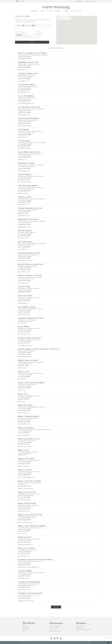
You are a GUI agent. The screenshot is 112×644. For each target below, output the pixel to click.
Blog (24, 631)
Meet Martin (26, 630)
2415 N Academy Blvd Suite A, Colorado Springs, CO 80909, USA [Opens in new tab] (35, 430)
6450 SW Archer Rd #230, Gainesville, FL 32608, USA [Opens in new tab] (31, 109)
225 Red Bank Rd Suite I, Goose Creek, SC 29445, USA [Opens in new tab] (31, 199)
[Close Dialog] (110, 643)
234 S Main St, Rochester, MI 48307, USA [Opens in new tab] (28, 255)
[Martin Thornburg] (56, 7)
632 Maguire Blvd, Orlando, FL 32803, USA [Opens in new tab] (29, 472)
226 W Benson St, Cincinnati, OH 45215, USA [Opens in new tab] (29, 340)
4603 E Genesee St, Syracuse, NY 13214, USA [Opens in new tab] (29, 539)
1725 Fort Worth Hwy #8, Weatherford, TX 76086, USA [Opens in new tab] (32, 221)
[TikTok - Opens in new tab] (61, 638)
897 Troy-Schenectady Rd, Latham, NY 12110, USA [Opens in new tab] (30, 561)
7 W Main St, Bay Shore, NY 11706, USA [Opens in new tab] (27, 517)
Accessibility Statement (55, 631)
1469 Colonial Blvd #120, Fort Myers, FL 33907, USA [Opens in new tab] (31, 573)
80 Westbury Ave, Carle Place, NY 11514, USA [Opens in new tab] (29, 494)
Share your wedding (54, 626)
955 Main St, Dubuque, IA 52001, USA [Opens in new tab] (27, 98)
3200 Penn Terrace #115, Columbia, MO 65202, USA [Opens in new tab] (31, 362)
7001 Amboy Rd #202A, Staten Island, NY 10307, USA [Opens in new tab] (31, 176)
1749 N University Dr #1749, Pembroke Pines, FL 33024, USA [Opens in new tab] (33, 55)
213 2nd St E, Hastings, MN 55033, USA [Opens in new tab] (28, 266)
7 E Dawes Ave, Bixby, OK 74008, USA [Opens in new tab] (27, 320)
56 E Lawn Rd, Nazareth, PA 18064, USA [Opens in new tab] (28, 550)
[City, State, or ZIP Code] (25, 35)
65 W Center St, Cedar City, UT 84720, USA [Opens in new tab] (29, 595)
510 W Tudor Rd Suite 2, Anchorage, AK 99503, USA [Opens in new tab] (31, 165)
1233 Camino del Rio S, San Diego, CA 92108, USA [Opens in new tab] (30, 373)
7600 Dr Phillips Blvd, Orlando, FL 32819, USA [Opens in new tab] (30, 483)
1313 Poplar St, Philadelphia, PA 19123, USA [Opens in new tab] (29, 298)
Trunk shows (26, 628)
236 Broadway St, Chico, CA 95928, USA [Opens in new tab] (28, 120)
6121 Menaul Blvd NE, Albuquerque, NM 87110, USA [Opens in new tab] (31, 188)
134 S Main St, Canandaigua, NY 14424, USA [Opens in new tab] (29, 396)
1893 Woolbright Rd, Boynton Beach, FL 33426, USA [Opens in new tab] (31, 407)
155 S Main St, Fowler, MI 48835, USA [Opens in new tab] (27, 232)
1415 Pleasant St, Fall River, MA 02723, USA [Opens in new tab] (29, 584)
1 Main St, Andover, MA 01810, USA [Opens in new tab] (27, 351)
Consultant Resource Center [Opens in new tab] (83, 630)
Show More (56, 607)
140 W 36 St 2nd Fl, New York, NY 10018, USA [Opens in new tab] (29, 64)
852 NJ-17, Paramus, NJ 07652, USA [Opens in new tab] (27, 75)
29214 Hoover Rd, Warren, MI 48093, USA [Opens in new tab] (28, 87)
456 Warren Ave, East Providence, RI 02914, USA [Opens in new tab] (30, 154)
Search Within (38, 32)
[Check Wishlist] (89, 1)
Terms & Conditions (54, 628)
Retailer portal (80, 628)
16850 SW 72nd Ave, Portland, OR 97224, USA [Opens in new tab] (29, 460)
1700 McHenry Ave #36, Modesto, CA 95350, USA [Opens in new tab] (30, 277)
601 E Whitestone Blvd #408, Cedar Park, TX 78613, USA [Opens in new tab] (32, 143)
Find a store (26, 626)
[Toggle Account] (79, 1)
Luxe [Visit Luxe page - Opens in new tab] (33, 133)
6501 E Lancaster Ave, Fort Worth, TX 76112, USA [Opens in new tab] (30, 309)
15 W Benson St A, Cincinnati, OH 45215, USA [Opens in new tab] (29, 329)
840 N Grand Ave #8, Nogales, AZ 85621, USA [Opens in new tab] (29, 289)
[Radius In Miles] (42, 35)
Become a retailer (81, 626)
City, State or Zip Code (20, 32)
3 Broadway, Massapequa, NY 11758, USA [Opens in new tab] (28, 505)
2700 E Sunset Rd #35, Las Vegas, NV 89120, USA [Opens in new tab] (30, 528)
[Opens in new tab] (23, 70)
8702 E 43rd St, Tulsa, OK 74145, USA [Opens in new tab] (27, 441)
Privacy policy (53, 630)
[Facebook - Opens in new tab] (51, 638)
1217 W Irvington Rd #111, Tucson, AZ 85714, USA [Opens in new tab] (30, 132)
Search (32, 42)
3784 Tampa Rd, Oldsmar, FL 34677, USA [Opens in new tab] (28, 210)
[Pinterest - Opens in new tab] (58, 638)
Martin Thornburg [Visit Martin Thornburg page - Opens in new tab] (28, 57)
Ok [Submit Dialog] (109, 642)
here (89, 642)
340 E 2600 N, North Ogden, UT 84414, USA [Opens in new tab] (29, 418)
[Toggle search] (96, 1)
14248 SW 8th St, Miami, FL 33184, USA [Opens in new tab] (27, 385)
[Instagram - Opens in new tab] (54, 638)
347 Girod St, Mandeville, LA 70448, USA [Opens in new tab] (28, 452)
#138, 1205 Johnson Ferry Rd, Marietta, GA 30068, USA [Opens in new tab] (32, 244)
